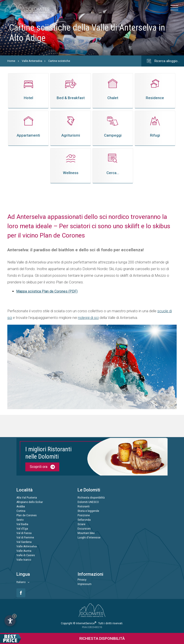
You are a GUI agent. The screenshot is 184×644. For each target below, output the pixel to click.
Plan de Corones (27, 515)
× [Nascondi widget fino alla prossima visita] (14, 616)
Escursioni (84, 529)
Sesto (20, 520)
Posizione (84, 515)
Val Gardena (24, 542)
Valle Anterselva (32, 61)
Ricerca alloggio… (163, 61)
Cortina (21, 511)
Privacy (82, 580)
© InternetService (85, 623)
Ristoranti (84, 507)
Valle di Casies (26, 555)
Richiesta (62, 638)
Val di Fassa (24, 533)
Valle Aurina (24, 551)
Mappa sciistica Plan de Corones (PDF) (47, 291)
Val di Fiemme (25, 538)
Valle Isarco (24, 560)
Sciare (81, 524)
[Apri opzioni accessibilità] (10, 621)
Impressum (85, 584)
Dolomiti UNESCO (88, 502)
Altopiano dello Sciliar (30, 502)
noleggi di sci (88, 318)
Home (11, 61)
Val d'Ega (22, 529)
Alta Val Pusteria (27, 498)
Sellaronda (84, 520)
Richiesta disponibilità (91, 498)
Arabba (21, 507)
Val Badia (22, 524)
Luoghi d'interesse (89, 538)
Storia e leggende (88, 511)
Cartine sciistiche (59, 61)
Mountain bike (86, 533)
